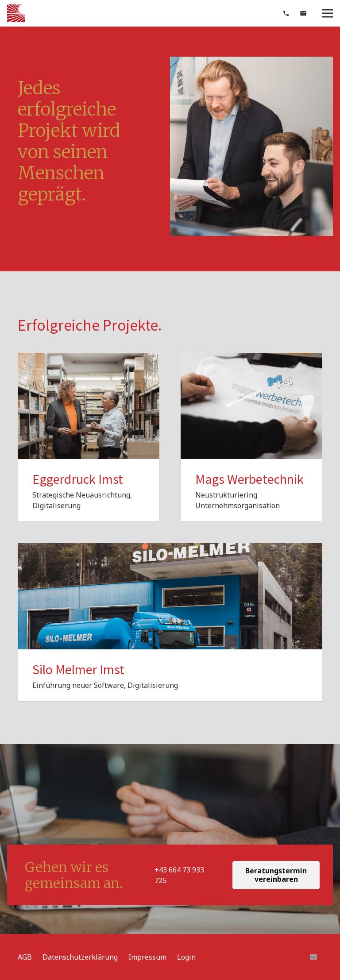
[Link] (16, 13)
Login (186, 957)
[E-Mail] (313, 957)
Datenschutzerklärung (80, 957)
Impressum (147, 957)
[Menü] (328, 13)
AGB (25, 957)
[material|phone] (286, 13)
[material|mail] (303, 13)
